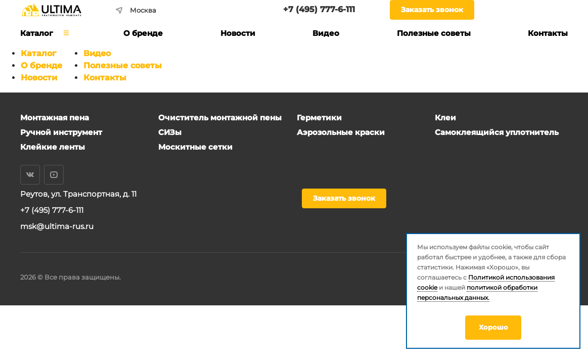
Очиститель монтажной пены (220, 118)
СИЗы (170, 132)
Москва (136, 10)
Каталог (38, 53)
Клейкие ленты (53, 147)
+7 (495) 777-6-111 (319, 9)
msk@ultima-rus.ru (57, 226)
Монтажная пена (55, 118)
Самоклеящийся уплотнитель (497, 132)
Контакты (105, 78)
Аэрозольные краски (341, 132)
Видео (97, 53)
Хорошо (493, 327)
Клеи (445, 118)
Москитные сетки (195, 147)
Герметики (319, 118)
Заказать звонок (432, 10)
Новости (39, 78)
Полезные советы (123, 65)
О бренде (41, 65)
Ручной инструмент (61, 132)
